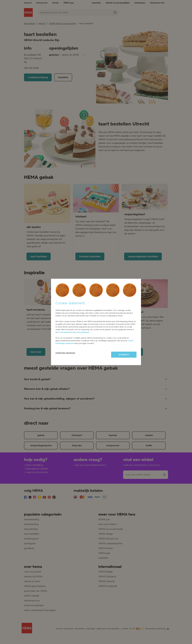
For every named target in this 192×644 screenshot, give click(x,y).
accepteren (124, 355)
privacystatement (82, 332)
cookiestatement (66, 332)
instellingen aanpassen (65, 353)
